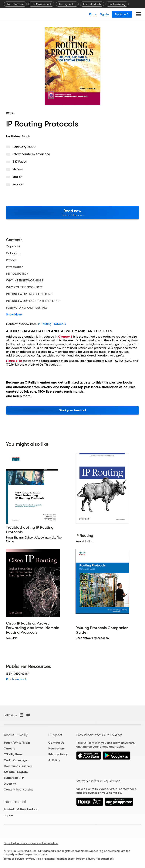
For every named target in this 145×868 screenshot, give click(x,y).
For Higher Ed (67, 4)
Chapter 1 (65, 337)
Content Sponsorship (19, 789)
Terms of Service (14, 859)
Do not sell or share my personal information (31, 843)
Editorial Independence (59, 859)
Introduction (15, 267)
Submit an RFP (14, 778)
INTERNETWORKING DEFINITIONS (29, 294)
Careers (9, 748)
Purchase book (16, 679)
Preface (11, 260)
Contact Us (56, 743)
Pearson (18, 184)
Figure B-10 (14, 361)
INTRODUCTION (17, 274)
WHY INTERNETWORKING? (25, 281)
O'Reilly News (13, 754)
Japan (8, 815)
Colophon (13, 253)
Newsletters (56, 748)
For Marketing (117, 4)
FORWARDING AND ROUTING (27, 308)
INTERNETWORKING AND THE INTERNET (34, 301)
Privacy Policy (58, 754)
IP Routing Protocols (52, 324)
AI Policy (54, 760)
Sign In (104, 14)
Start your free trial (73, 410)
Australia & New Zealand (21, 809)
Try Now (122, 14)
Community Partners (18, 766)
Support (55, 735)
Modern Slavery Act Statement (95, 859)
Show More (14, 315)
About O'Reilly (16, 735)
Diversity (10, 784)
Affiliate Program (16, 772)
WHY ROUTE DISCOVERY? (24, 287)
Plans (93, 14)
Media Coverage (16, 760)
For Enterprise (15, 4)
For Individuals (92, 4)
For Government (41, 4)
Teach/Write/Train (17, 743)
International (15, 802)
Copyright (13, 246)
